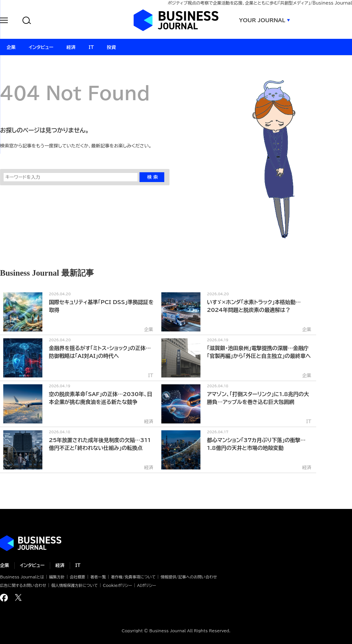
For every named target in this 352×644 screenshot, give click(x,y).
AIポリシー (147, 585)
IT (78, 565)
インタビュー (32, 565)
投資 (111, 47)
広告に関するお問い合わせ (23, 585)
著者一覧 (98, 577)
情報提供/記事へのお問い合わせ (189, 577)
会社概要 (78, 577)
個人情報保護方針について (74, 585)
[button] (4, 21)
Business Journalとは (22, 577)
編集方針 (57, 577)
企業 (5, 565)
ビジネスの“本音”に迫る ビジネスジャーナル (31, 543)
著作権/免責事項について (133, 577)
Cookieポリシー (117, 585)
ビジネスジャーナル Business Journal (176, 20)
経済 (60, 565)
